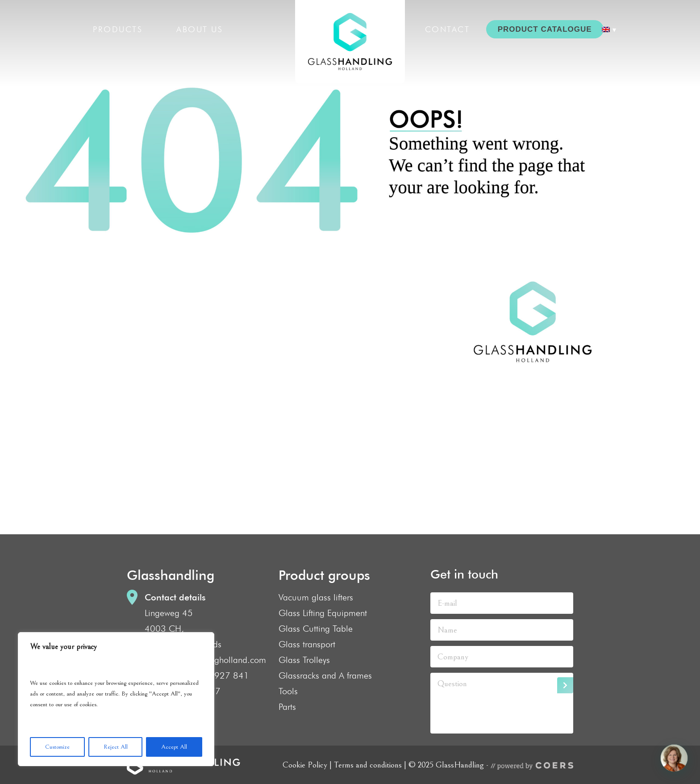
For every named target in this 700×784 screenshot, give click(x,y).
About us (200, 29)
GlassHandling (350, 42)
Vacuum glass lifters (316, 597)
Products (118, 29)
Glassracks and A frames (325, 675)
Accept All (174, 747)
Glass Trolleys (304, 660)
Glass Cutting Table (316, 629)
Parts (287, 707)
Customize (57, 747)
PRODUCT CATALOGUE (545, 29)
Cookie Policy (305, 765)
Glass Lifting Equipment (323, 613)
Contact (448, 29)
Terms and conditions (368, 765)
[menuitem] (609, 29)
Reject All (116, 747)
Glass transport (307, 644)
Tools (288, 691)
